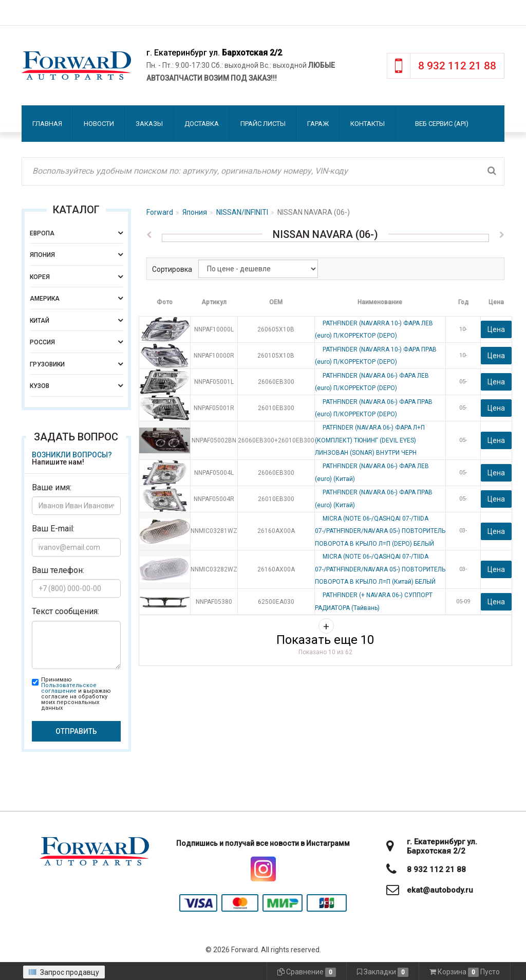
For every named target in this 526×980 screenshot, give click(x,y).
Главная (47, 124)
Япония (195, 212)
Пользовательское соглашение (69, 688)
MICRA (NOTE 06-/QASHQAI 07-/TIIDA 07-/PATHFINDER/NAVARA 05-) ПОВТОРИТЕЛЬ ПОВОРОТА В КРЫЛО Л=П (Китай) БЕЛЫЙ (380, 569)
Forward (160, 212)
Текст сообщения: (65, 611)
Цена (496, 329)
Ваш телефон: (58, 570)
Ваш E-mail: (53, 529)
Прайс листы (263, 124)
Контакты (368, 124)
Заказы (149, 124)
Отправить (76, 731)
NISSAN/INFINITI (242, 212)
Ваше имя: (52, 487)
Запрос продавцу (64, 972)
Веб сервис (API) (442, 124)
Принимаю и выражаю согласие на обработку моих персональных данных (76, 694)
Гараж (318, 124)
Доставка (202, 124)
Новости (99, 124)
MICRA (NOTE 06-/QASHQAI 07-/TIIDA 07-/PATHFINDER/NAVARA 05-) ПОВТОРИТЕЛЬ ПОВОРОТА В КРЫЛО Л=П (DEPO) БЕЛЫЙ (380, 531)
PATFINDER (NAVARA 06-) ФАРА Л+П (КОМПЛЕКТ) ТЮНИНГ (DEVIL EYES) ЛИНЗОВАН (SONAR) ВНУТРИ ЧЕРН (370, 440)
